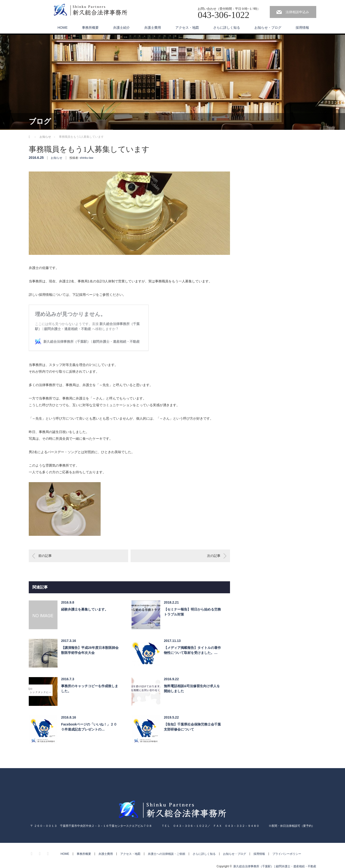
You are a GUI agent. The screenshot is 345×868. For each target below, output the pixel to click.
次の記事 (214, 556)
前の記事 (45, 556)
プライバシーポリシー (287, 854)
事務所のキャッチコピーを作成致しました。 (90, 688)
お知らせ (57, 158)
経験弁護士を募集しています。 (85, 609)
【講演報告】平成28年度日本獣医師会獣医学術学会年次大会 (90, 650)
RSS (49, 853)
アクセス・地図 (187, 28)
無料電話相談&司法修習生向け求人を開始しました (192, 688)
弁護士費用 (153, 28)
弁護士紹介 (121, 28)
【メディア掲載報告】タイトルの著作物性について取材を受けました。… (192, 650)
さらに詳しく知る (227, 28)
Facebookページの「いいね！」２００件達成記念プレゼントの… (89, 727)
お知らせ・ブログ (268, 28)
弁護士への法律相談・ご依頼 (167, 854)
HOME (63, 28)
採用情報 (302, 28)
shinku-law (87, 158)
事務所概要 (90, 28)
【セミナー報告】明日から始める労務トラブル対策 (192, 612)
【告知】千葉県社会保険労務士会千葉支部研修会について (192, 727)
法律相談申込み (297, 12)
